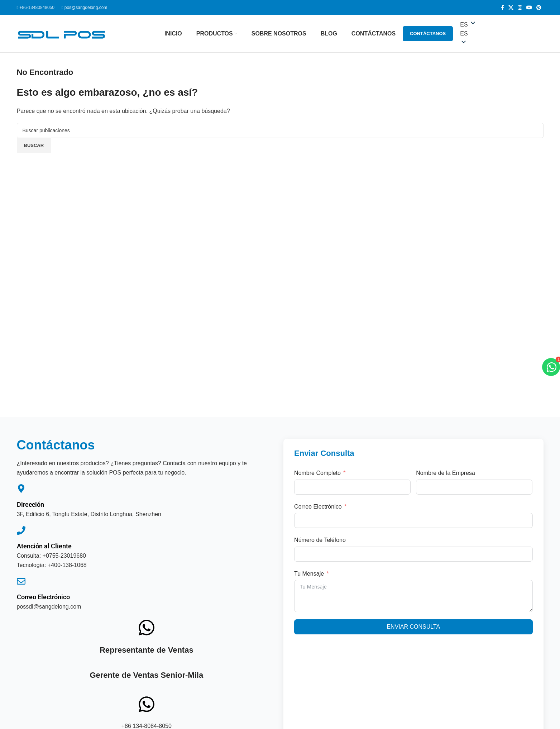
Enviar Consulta (413, 627)
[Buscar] (280, 130)
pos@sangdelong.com (86, 8)
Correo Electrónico (43, 597)
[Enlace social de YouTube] (529, 8)
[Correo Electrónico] (21, 581)
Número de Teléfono (320, 540)
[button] (502, 34)
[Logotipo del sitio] (62, 33)
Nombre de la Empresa (446, 473)
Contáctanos (428, 34)
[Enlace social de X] (511, 8)
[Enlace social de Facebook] (502, 8)
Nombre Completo (317, 473)
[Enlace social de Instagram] (520, 8)
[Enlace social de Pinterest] (539, 8)
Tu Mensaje (309, 574)
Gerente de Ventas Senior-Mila (146, 675)
